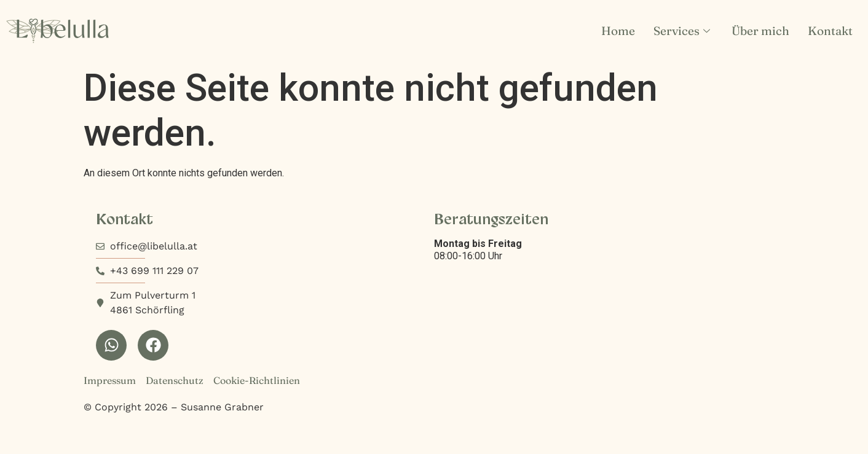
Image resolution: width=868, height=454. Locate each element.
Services (683, 31)
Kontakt (830, 31)
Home (618, 31)
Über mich (760, 31)
